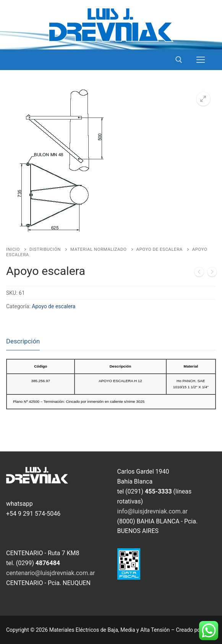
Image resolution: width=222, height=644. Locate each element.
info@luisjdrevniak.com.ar (153, 511)
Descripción (23, 341)
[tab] (23, 342)
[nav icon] (201, 60)
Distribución (45, 249)
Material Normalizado (98, 249)
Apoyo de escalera (160, 249)
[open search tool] (179, 60)
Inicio (13, 249)
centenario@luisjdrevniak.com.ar (51, 573)
